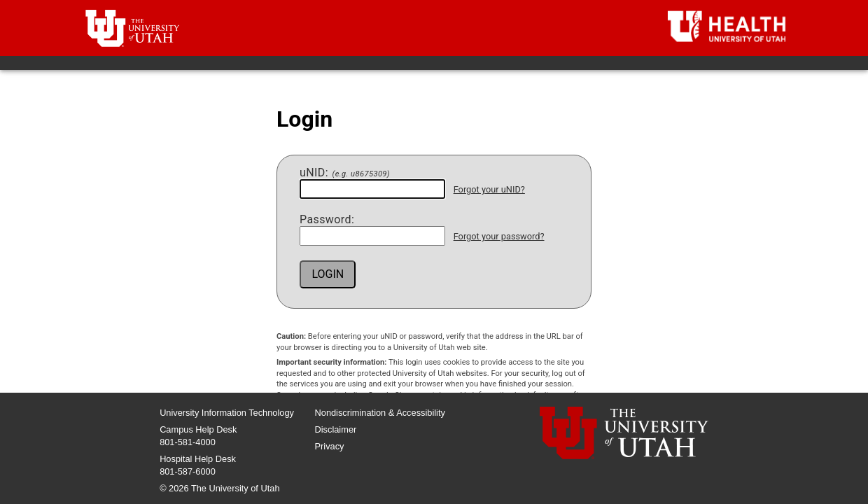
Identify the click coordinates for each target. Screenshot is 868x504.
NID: (345, 173)
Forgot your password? (499, 236)
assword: (327, 220)
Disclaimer (336, 429)
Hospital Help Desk (198, 459)
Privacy (330, 446)
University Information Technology (227, 413)
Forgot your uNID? (489, 189)
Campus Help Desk (198, 429)
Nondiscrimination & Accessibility (380, 413)
